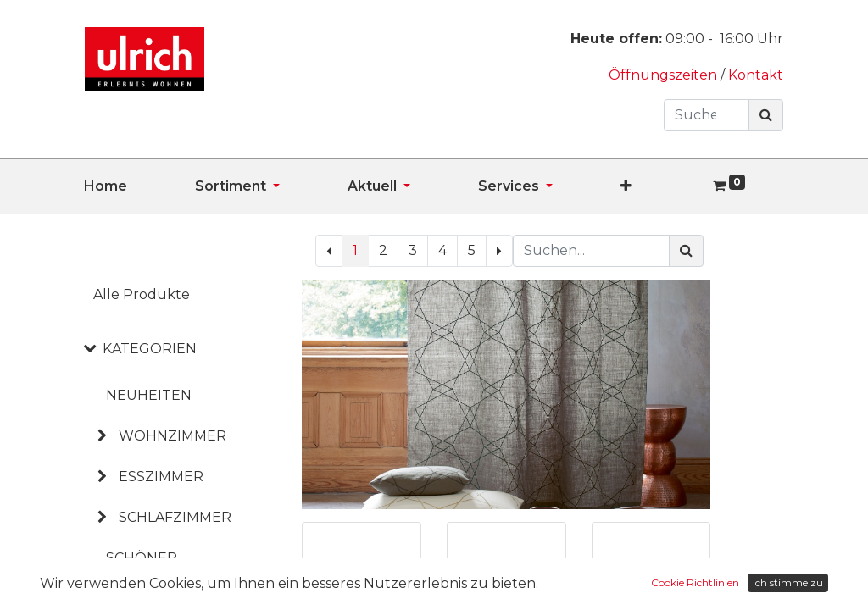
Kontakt (756, 75)
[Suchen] (766, 115)
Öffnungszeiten (665, 75)
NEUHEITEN (149, 395)
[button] (660, 186)
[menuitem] (139, 186)
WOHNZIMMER (172, 436)
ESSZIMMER (161, 477)
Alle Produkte (142, 294)
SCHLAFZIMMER (175, 517)
